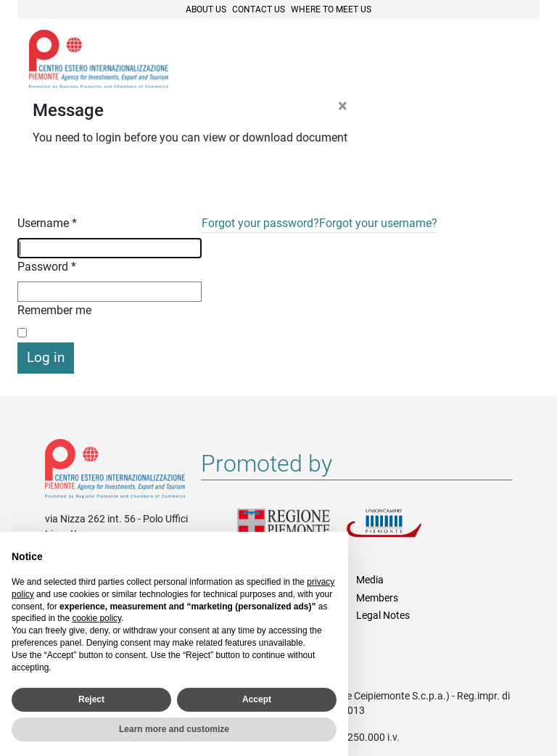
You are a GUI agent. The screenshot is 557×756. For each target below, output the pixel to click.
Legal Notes (383, 615)
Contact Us (259, 9)
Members (377, 598)
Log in (46, 357)
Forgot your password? (260, 223)
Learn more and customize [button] (174, 729)
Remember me (54, 310)
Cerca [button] (479, 60)
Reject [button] (91, 699)
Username (47, 223)
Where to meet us (331, 9)
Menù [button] (511, 60)
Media (370, 580)
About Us (206, 9)
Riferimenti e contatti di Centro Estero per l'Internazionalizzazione (115, 472)
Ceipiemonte (99, 59)
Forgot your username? (378, 223)
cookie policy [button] (96, 618)
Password (47, 267)
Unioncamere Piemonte (400, 532)
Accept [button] (257, 699)
